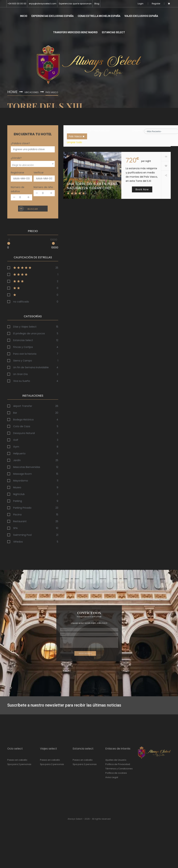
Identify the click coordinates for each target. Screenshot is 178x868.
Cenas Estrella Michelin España (99, 16)
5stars (33, 268)
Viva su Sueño (22, 381)
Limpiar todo (74, 142)
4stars (33, 274)
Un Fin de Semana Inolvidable (31, 367)
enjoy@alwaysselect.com (43, 4)
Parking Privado (22, 508)
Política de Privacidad (118, 764)
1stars (33, 295)
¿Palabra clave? (20, 143)
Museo (17, 487)
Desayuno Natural (24, 433)
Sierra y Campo (23, 361)
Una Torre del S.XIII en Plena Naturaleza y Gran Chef (92, 186)
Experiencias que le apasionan (75, 4)
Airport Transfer (23, 406)
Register (156, 4)
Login (141, 4)
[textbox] (33, 165)
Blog (97, 4)
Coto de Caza (22, 426)
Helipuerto (19, 453)
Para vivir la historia (25, 354)
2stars (33, 288)
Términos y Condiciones (119, 769)
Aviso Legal (112, 777)
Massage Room (23, 474)
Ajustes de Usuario (116, 760)
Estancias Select (113, 32)
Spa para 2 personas (19, 764)
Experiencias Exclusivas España (52, 16)
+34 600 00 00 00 (17, 4)
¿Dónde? (16, 158)
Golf (16, 440)
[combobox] (33, 164)
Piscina (17, 515)
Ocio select (15, 749)
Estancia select (83, 749)
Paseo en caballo (17, 760)
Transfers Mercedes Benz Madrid (75, 32)
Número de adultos (18, 189)
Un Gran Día (20, 374)
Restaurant (20, 521)
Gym (16, 447)
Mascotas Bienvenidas (27, 467)
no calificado (21, 302)
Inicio (24, 16)
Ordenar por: (137, 136)
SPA (15, 528)
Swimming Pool (22, 535)
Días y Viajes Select (25, 327)
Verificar (39, 173)
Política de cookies (116, 773)
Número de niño (43, 187)
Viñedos (18, 542)
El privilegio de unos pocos (29, 333)
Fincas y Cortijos (23, 347)
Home (12, 92)
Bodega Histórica (23, 420)
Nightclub (19, 494)
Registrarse (17, 173)
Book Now (142, 189)
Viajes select (48, 749)
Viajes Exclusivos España (141, 16)
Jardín (17, 460)
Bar (15, 413)
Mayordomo (21, 481)
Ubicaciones (32, 92)
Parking (18, 501)
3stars (33, 281)
